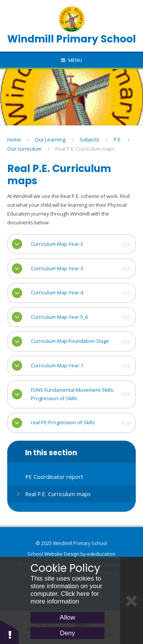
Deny (67, 633)
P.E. (118, 140)
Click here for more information (65, 598)
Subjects (90, 140)
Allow (68, 617)
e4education (101, 554)
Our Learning (50, 140)
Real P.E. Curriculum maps (85, 149)
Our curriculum (24, 149)
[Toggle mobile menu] (71, 60)
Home (14, 140)
